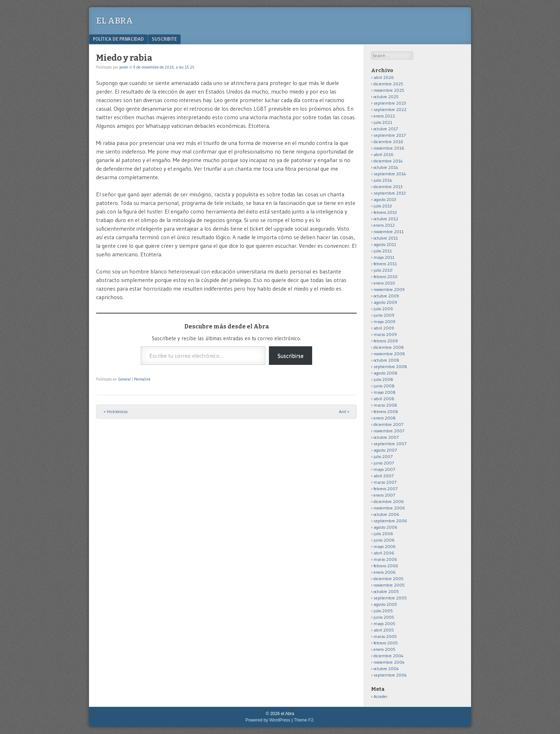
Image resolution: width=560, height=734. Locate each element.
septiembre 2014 (390, 174)
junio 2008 (384, 386)
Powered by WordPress (268, 720)
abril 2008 (384, 399)
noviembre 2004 (389, 662)
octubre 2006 (386, 514)
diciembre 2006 (389, 501)
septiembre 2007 (390, 444)
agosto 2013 (385, 199)
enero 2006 (385, 572)
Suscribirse (291, 356)
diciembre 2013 (388, 187)
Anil (344, 411)
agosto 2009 (385, 302)
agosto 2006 (386, 527)
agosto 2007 (385, 450)
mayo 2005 (384, 624)
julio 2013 (383, 206)
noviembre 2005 (389, 585)
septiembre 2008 (390, 366)
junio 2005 (384, 617)
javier (124, 67)
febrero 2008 (386, 411)
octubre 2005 (386, 591)
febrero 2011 (385, 264)
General (124, 379)
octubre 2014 (386, 167)
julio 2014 (383, 180)
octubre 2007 (386, 437)
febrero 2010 (386, 276)
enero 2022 (384, 116)
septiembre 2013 (390, 193)
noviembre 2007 (389, 431)
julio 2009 (383, 309)
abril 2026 (384, 77)
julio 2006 (383, 534)
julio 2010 (383, 270)
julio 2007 (383, 456)
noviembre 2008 (389, 354)
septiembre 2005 (390, 598)
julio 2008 (383, 379)
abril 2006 (384, 553)
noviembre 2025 (389, 90)
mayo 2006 (385, 546)
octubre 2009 (386, 296)
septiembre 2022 (390, 109)
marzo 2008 (385, 405)
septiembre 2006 (390, 521)
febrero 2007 (386, 489)
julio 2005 (383, 611)
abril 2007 (384, 476)
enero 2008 (385, 418)
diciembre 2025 (388, 84)
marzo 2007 (385, 482)
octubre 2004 (386, 668)
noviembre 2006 (389, 508)
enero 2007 (384, 495)
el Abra (114, 21)
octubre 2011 (386, 238)
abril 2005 (384, 630)
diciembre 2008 (389, 347)
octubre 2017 (386, 129)
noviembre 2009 (389, 289)
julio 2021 (383, 122)
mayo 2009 (384, 321)
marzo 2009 (385, 334)
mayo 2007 (384, 469)
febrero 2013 (385, 212)
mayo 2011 (384, 257)
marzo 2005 (385, 636)
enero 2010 (384, 283)
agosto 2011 (385, 244)
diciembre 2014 (388, 161)
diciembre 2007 (388, 424)
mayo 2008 (385, 392)
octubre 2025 (386, 97)
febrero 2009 (386, 341)
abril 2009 (384, 328)
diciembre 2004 (389, 656)
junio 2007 (384, 463)
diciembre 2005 (389, 579)
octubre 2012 (386, 219)
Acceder (381, 696)
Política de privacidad (118, 39)
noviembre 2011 (389, 232)
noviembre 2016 (389, 148)
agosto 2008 (386, 373)
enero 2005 (384, 649)
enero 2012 (384, 225)
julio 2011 (383, 251)
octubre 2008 (386, 360)
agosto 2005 (385, 604)
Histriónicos (116, 411)
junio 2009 (384, 315)
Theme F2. (304, 720)
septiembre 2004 (390, 675)
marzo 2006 (385, 559)
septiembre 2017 (390, 135)
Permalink (142, 379)
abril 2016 (384, 154)
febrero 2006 (386, 566)
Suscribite (164, 39)
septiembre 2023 (390, 103)
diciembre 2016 (388, 142)
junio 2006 (384, 540)
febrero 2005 (386, 643)
